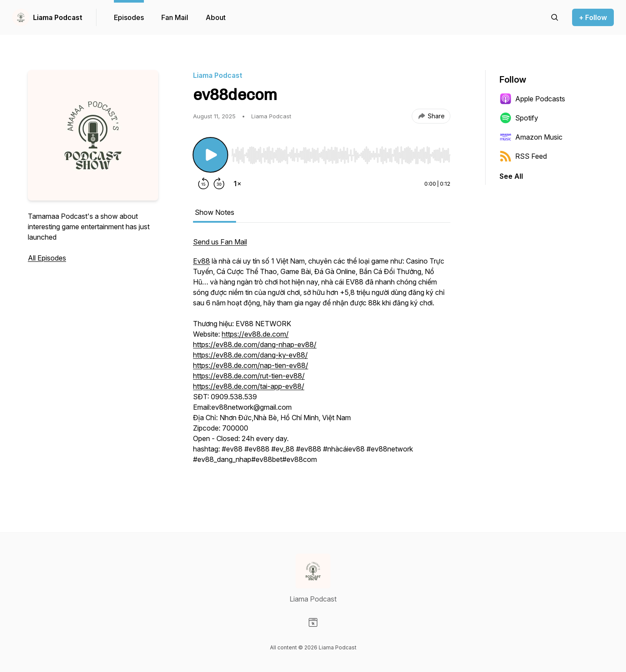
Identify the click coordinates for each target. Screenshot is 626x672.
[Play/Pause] (210, 155)
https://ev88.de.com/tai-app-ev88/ (249, 386)
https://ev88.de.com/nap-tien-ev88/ (251, 365)
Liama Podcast (58, 17)
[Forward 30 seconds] (219, 184)
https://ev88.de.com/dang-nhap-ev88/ (255, 344)
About (216, 17)
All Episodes (47, 258)
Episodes (129, 17)
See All (511, 176)
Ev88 (201, 261)
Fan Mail (175, 17)
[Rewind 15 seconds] (203, 184)
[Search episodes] (555, 17)
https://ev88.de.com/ (255, 334)
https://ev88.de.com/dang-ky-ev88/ (250, 355)
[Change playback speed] (237, 184)
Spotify (519, 118)
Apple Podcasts (532, 99)
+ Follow (593, 17)
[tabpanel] (322, 360)
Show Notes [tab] (215, 212)
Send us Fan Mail (220, 242)
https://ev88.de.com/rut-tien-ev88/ (249, 376)
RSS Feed (523, 156)
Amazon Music (531, 137)
